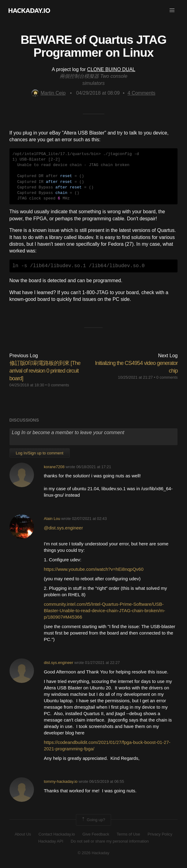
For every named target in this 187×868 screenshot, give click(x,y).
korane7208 (54, 467)
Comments (142, 93)
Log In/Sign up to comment (40, 453)
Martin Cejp (49, 93)
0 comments (58, 385)
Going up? (93, 820)
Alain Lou (52, 519)
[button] (172, 10)
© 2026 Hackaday (94, 853)
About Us (23, 834)
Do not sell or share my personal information (110, 841)
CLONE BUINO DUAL (111, 69)
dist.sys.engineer (58, 663)
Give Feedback (96, 834)
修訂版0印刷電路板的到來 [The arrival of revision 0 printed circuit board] (45, 371)
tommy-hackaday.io (61, 781)
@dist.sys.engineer (64, 528)
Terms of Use (128, 834)
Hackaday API (51, 841)
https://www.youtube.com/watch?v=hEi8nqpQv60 (94, 569)
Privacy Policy (160, 834)
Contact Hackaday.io (57, 834)
